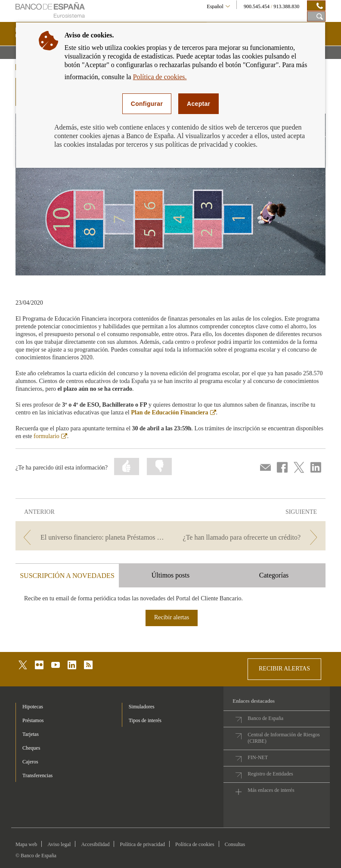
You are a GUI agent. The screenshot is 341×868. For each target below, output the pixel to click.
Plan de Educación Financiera (173, 412)
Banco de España (265, 718)
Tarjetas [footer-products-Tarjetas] (31, 734)
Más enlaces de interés (271, 790)
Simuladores (142, 707)
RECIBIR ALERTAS (284, 669)
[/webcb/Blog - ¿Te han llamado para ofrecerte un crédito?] (249, 537)
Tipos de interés (145, 720)
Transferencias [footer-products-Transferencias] (37, 775)
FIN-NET (258, 757)
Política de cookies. (160, 77)
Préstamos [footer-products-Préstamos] (33, 720)
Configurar (147, 104)
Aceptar (198, 104)
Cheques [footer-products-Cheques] (31, 748)
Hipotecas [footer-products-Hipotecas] (33, 707)
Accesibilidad (95, 844)
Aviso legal (59, 844)
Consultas (235, 844)
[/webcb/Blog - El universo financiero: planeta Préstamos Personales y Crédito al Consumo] (92, 537)
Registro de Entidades (270, 774)
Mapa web (26, 844)
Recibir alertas (172, 617)
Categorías (274, 575)
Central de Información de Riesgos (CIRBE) (284, 738)
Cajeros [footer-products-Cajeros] (30, 762)
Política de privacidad (142, 844)
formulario (50, 436)
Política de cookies (195, 844)
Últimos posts (170, 575)
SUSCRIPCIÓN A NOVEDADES (67, 576)
